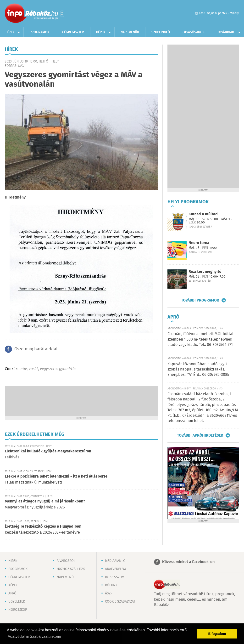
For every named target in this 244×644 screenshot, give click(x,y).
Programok (40, 32)
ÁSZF (109, 593)
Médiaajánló (115, 561)
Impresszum (115, 577)
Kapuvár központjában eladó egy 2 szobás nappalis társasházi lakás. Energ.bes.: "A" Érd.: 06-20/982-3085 (198, 370)
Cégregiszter (73, 32)
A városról (66, 561)
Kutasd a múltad (203, 214)
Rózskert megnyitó (205, 272)
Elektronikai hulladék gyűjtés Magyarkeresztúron (48, 451)
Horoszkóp (18, 610)
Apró (12, 593)
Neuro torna (199, 243)
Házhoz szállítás (71, 569)
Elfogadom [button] (217, 634)
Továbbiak (226, 32)
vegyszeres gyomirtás (58, 369)
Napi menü (65, 577)
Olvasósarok (194, 32)
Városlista (62, 14)
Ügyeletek (17, 602)
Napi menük (130, 32)
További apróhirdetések (200, 435)
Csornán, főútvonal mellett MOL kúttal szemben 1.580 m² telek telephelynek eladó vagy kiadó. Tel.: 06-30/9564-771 (200, 339)
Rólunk (111, 585)
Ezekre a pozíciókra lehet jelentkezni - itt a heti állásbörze (56, 476)
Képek (101, 32)
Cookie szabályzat (120, 602)
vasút (33, 369)
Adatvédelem (115, 569)
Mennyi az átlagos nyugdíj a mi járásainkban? (45, 501)
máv (23, 369)
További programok (200, 300)
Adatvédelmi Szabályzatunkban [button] (34, 636)
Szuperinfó (161, 32)
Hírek (10, 32)
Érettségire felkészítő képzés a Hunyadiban (43, 527)
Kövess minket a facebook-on (188, 562)
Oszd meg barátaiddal (36, 349)
